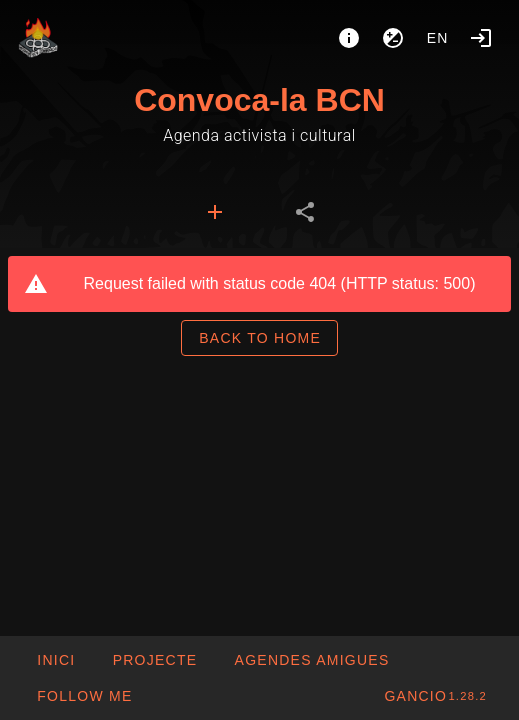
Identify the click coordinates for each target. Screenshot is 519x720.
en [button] (438, 38)
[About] (349, 38)
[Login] (481, 38)
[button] (311, 660)
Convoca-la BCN (259, 100)
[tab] (215, 212)
